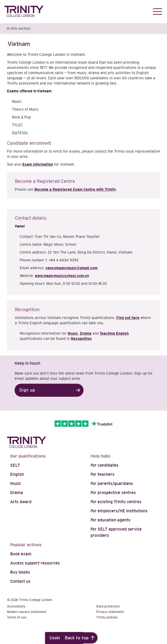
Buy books (20, 572)
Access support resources (35, 563)
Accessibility (16, 606)
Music (73, 333)
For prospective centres (113, 493)
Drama (86, 333)
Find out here (128, 318)
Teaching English (114, 333)
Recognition (81, 339)
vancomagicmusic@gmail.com (72, 268)
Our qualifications (28, 456)
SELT (15, 465)
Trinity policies (107, 617)
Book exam (21, 554)
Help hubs (100, 456)
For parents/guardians (112, 483)
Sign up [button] (27, 390)
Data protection (108, 606)
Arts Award (21, 502)
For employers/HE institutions (119, 511)
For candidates (104, 465)
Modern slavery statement (27, 612)
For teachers (102, 474)
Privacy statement (110, 612)
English (17, 474)
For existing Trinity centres (116, 502)
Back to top (77, 638)
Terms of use (17, 617)
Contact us (20, 581)
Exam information (38, 164)
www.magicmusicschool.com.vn (62, 276)
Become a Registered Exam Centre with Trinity (75, 189)
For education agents (110, 520)
